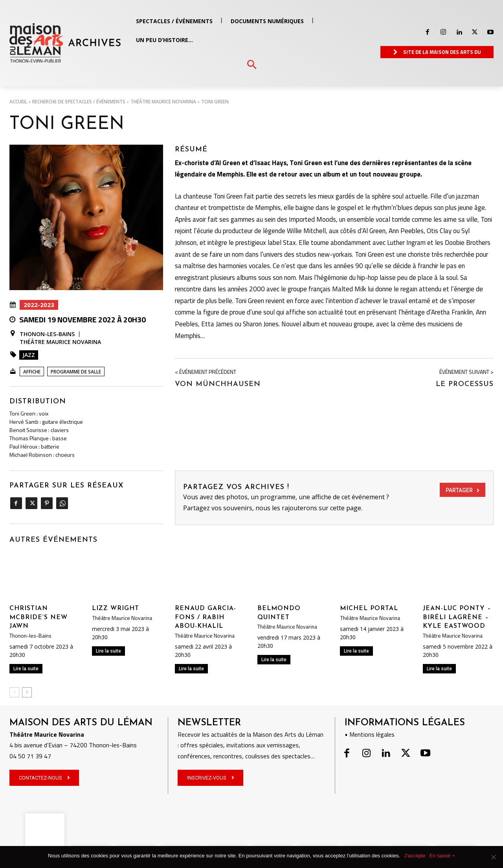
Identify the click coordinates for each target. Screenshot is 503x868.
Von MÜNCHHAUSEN (218, 384)
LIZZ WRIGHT (116, 609)
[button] (252, 65)
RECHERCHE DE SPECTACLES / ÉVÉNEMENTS (79, 102)
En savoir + (442, 856)
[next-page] (27, 692)
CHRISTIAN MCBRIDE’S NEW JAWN (39, 617)
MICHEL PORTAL (369, 609)
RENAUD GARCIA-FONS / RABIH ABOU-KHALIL (206, 617)
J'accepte (415, 856)
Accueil (18, 102)
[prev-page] (14, 692)
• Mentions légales (370, 734)
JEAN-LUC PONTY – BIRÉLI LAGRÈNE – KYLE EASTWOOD (457, 617)
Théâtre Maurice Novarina (163, 102)
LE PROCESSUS (465, 384)
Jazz (29, 355)
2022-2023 (39, 305)
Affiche (32, 372)
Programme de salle (76, 372)
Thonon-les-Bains (47, 334)
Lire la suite (26, 669)
